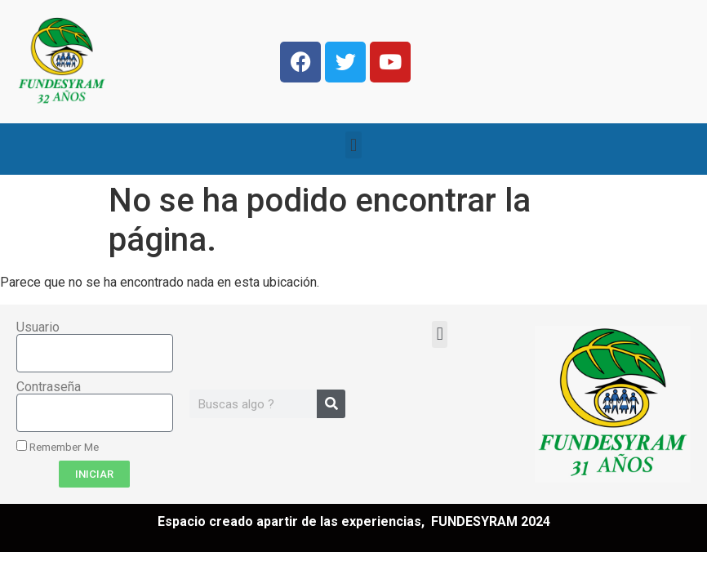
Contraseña (49, 387)
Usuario (38, 327)
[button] (353, 145)
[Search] (331, 404)
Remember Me (58, 447)
